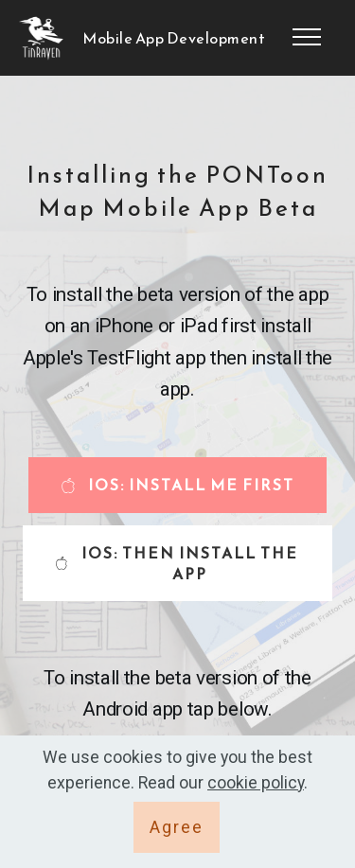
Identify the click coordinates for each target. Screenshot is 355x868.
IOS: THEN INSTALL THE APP (177, 563)
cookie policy (256, 783)
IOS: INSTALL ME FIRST (177, 485)
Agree (177, 827)
